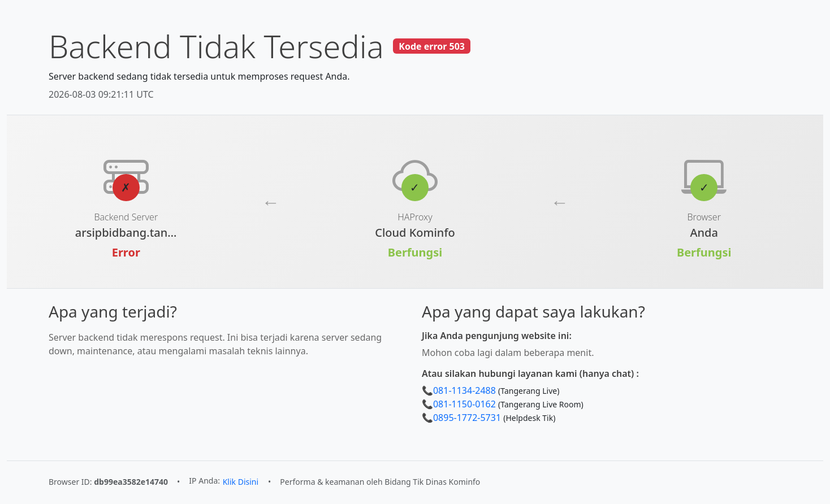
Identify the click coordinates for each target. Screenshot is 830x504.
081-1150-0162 (464, 404)
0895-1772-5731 (467, 418)
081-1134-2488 (464, 390)
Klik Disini (241, 482)
